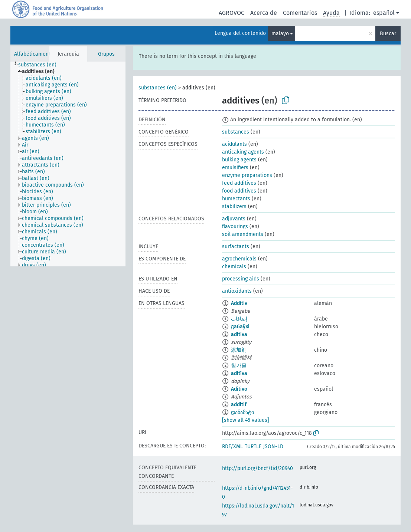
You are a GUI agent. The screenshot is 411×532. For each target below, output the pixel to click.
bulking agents (239, 160)
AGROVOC (231, 13)
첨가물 (239, 366)
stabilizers (234, 206)
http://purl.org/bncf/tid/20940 (257, 468)
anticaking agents (243, 152)
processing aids (241, 279)
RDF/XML (232, 446)
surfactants (236, 247)
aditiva (239, 334)
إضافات (239, 319)
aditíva (239, 373)
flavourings (235, 226)
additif (239, 405)
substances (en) (158, 88)
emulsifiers (235, 168)
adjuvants (234, 219)
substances (236, 132)
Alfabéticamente (34, 54)
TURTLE (253, 446)
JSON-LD (273, 446)
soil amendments (243, 234)
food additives (239, 191)
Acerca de (264, 13)
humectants (236, 199)
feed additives (239, 183)
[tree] (68, 164)
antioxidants (237, 291)
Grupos (106, 54)
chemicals (234, 267)
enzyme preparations (247, 175)
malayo (280, 34)
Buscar (388, 34)
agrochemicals (239, 259)
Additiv (239, 303)
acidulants (234, 144)
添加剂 (239, 350)
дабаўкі (240, 327)
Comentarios (300, 13)
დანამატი (242, 412)
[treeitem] (40, 65)
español (384, 13)
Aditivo (239, 389)
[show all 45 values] (246, 420)
